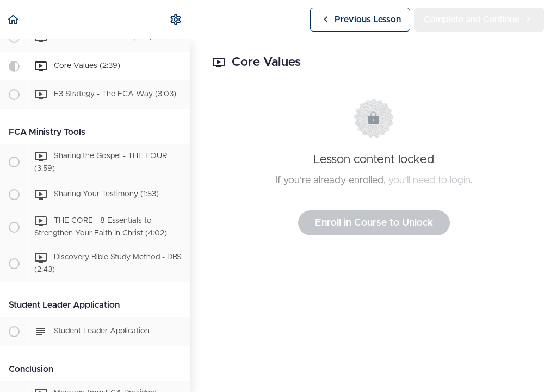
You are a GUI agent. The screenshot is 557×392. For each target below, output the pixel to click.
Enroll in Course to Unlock (374, 223)
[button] (14, 19)
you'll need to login (429, 181)
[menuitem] (176, 19)
